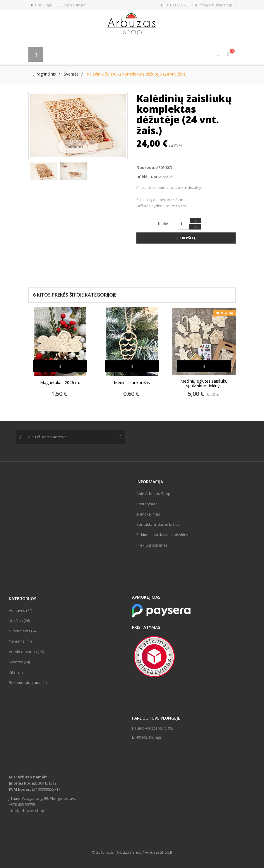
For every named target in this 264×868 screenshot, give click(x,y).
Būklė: (143, 177)
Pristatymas (147, 504)
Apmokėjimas (148, 514)
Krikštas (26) (19, 621)
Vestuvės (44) (20, 610)
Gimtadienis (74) (23, 631)
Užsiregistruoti (72, 5)
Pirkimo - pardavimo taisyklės (162, 535)
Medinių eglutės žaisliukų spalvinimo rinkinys (204, 384)
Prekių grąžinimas (152, 545)
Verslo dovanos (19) (26, 652)
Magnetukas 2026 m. (60, 383)
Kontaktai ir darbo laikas (158, 524)
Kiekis (164, 223)
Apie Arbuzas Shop (153, 494)
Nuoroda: (146, 167)
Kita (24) (16, 672)
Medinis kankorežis (132, 383)
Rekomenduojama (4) (28, 682)
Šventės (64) (19, 662)
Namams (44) (20, 641)
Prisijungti (42, 5)
